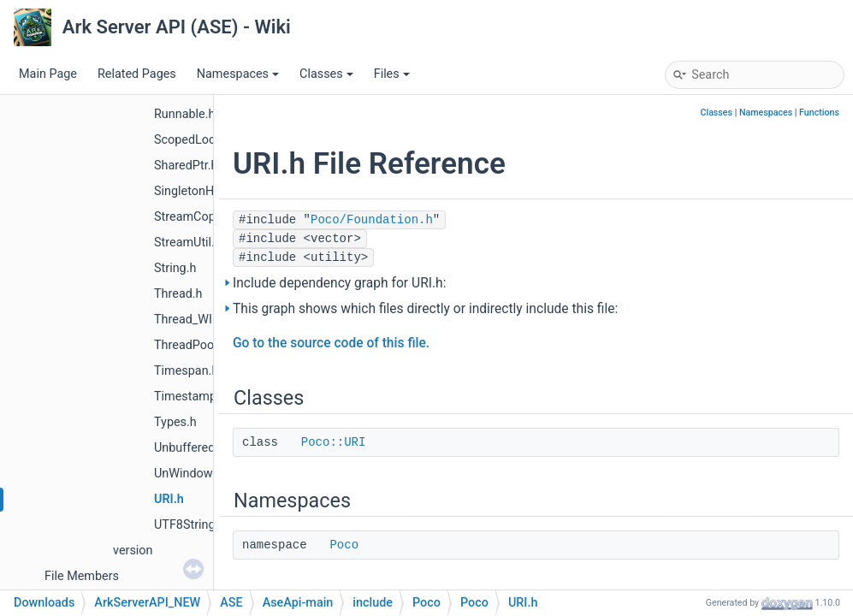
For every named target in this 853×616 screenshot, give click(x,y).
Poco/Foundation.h (372, 220)
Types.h (175, 422)
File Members (82, 576)
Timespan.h (186, 371)
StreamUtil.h (188, 243)
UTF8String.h (190, 525)
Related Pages (137, 74)
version (133, 551)
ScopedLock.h (193, 140)
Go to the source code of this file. (331, 343)
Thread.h (178, 294)
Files (392, 74)
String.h (175, 268)
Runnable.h (184, 114)
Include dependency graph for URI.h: (339, 283)
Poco (344, 545)
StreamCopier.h (196, 217)
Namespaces (238, 74)
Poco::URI (334, 442)
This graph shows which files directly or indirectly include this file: (425, 309)
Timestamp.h (190, 397)
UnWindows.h (192, 474)
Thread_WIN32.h (199, 320)
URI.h (169, 499)
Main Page (48, 74)
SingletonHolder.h (202, 191)
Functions (819, 113)
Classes (326, 74)
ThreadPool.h (190, 345)
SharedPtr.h (186, 166)
